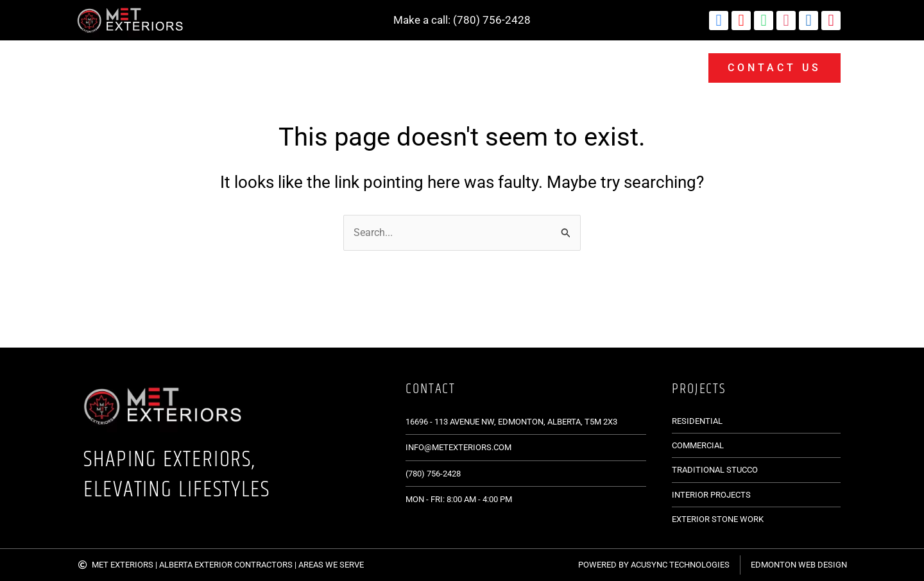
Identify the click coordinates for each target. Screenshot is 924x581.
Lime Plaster (318, 68)
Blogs (659, 68)
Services (404, 68)
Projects (591, 68)
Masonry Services (142, 68)
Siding (236, 68)
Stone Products (499, 68)
